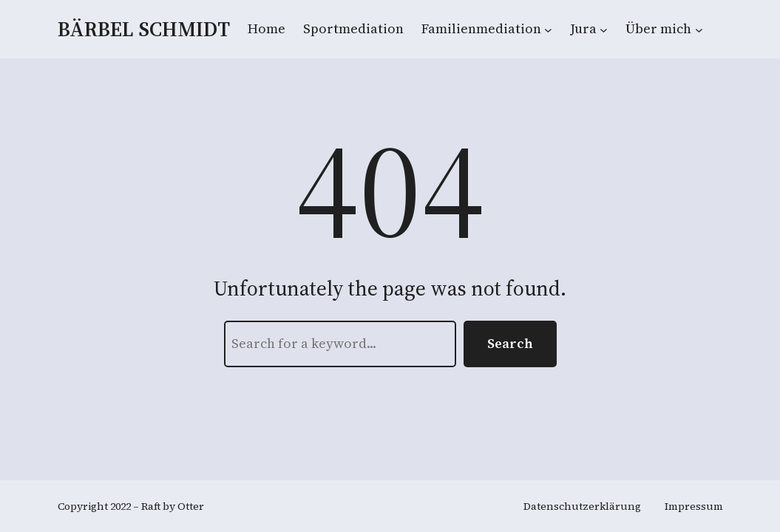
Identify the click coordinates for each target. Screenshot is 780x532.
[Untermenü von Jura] (604, 29)
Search (510, 343)
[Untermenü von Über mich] (699, 29)
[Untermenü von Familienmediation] (548, 29)
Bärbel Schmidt (144, 29)
